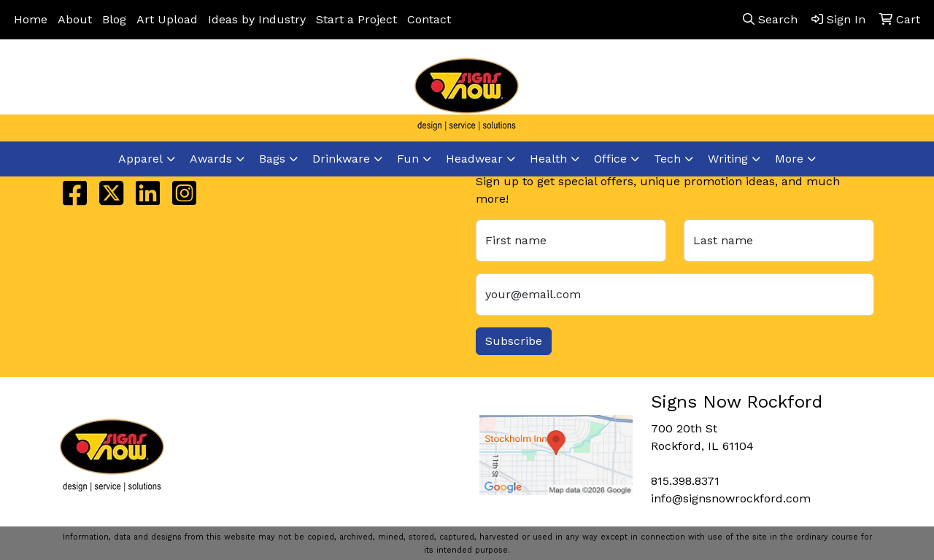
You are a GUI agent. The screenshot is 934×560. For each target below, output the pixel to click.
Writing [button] (728, 159)
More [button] (789, 159)
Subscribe (514, 341)
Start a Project (356, 19)
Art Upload (167, 19)
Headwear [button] (474, 159)
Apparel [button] (140, 159)
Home (31, 19)
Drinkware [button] (341, 159)
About (75, 19)
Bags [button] (272, 159)
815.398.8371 (698, 96)
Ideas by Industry (257, 19)
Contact (429, 19)
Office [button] (610, 159)
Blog (114, 19)
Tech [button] (667, 159)
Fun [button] (408, 159)
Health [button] (548, 159)
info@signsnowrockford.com (833, 96)
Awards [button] (211, 159)
